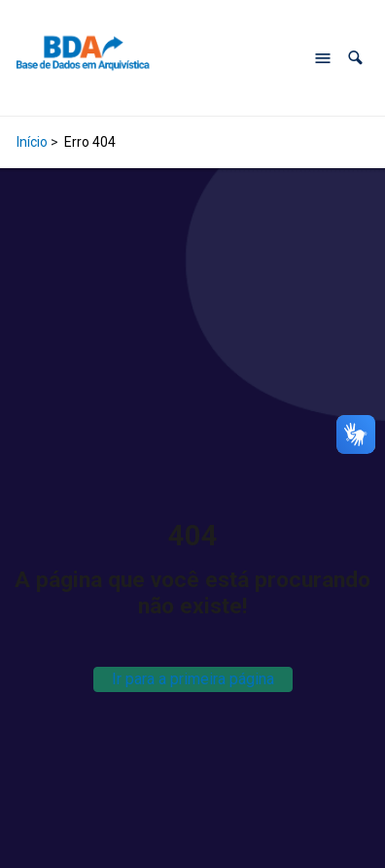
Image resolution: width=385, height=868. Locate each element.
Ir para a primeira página (193, 679)
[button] (355, 58)
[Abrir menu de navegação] (323, 58)
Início (32, 142)
